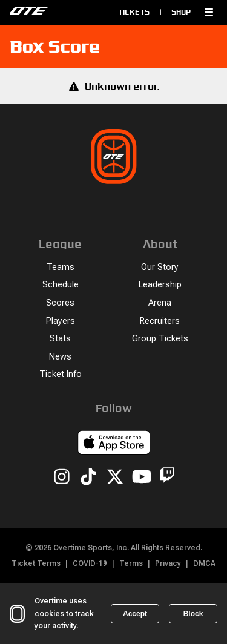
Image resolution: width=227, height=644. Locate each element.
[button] (209, 12)
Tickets (134, 12)
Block (193, 614)
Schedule (61, 285)
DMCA (204, 563)
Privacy (168, 563)
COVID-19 (90, 563)
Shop (181, 12)
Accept (135, 614)
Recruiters (160, 321)
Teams (61, 267)
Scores (60, 303)
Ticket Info (61, 374)
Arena (160, 303)
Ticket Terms (36, 563)
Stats (60, 339)
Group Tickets (160, 339)
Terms (131, 563)
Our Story (160, 267)
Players (61, 321)
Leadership (160, 285)
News (60, 357)
